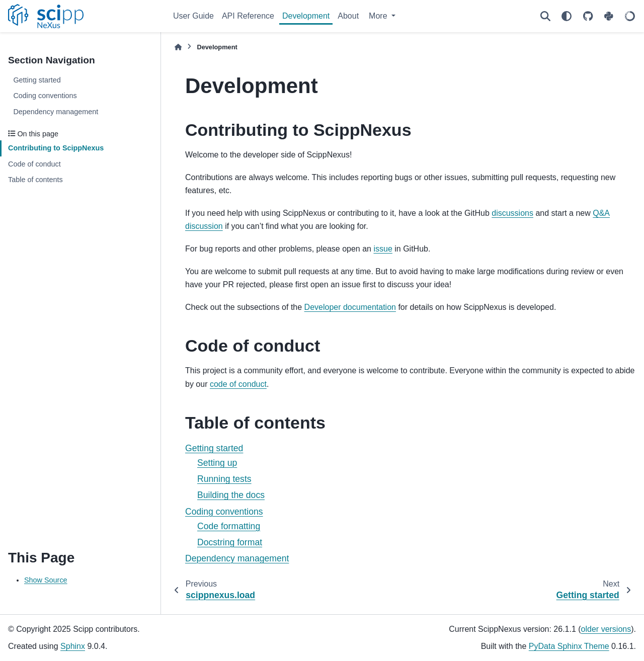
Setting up (217, 463)
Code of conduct (34, 164)
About (348, 16)
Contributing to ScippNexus (56, 148)
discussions (512, 213)
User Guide (193, 16)
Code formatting (229, 526)
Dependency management (56, 112)
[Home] (178, 47)
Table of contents (35, 180)
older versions (606, 629)
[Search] (545, 16)
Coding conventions (45, 96)
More (379, 16)
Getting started (37, 80)
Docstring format (230, 542)
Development (306, 16)
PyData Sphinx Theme (569, 646)
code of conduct (238, 384)
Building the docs (231, 495)
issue (383, 249)
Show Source (46, 580)
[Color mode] (567, 16)
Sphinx (73, 646)
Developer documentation (350, 307)
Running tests (224, 479)
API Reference (248, 16)
